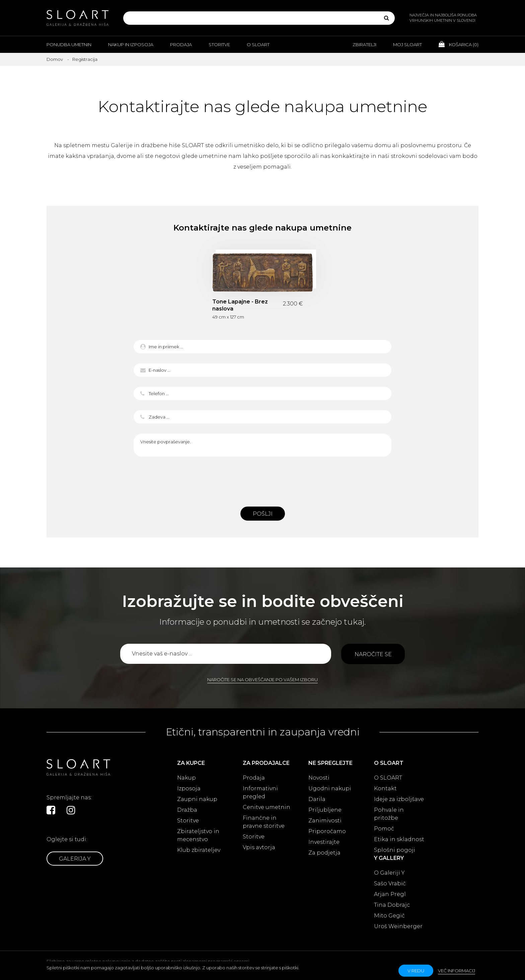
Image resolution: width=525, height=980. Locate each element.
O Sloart (258, 44)
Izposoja (189, 788)
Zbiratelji (364, 44)
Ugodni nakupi (330, 788)
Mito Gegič (389, 916)
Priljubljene (325, 810)
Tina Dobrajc (392, 905)
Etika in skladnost (399, 839)
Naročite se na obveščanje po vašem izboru (262, 680)
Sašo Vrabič (390, 883)
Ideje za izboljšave (399, 799)
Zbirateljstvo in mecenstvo (198, 835)
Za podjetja (324, 853)
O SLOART (388, 778)
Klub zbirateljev (199, 850)
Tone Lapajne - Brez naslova (240, 305)
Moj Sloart (407, 44)
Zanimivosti (325, 821)
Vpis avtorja (259, 847)
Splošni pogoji (395, 850)
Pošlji (263, 514)
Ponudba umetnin (69, 44)
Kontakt (385, 788)
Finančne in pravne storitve (264, 822)
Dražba (187, 810)
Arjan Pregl (390, 894)
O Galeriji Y (389, 873)
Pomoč (384, 829)
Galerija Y (75, 859)
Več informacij (457, 971)
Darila (317, 799)
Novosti (319, 778)
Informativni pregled (260, 792)
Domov (55, 59)
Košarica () (459, 44)
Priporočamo (327, 831)
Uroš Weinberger (398, 926)
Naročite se (373, 654)
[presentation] (262, 480)
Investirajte (324, 842)
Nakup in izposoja (131, 44)
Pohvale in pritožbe (389, 814)
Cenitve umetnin (267, 807)
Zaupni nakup (197, 799)
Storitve (219, 44)
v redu (416, 971)
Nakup (186, 778)
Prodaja (181, 44)
